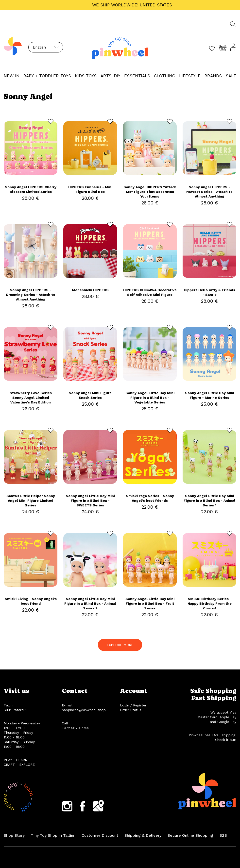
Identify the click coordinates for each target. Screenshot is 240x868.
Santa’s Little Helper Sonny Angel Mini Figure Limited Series (31, 501)
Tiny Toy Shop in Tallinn (53, 835)
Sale (231, 76)
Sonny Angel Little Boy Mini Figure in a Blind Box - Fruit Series (150, 603)
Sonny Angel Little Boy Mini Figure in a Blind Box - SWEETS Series (90, 501)
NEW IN (12, 76)
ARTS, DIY (110, 76)
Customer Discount (100, 835)
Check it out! (226, 740)
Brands (213, 76)
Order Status (131, 710)
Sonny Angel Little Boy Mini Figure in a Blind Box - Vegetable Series (150, 398)
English (39, 47)
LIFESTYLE (190, 76)
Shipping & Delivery (143, 835)
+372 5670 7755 (76, 728)
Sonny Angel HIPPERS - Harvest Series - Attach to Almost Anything (209, 192)
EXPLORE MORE (120, 645)
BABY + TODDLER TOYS (47, 76)
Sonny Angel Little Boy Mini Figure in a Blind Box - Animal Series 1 (209, 501)
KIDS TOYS (86, 76)
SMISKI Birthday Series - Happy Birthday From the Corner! (210, 603)
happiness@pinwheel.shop (84, 710)
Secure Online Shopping (190, 835)
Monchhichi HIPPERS (90, 290)
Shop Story (14, 835)
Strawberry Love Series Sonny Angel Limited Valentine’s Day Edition (31, 398)
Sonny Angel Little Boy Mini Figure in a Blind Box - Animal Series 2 (90, 603)
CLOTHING (165, 76)
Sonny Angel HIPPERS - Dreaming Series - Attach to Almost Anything (31, 295)
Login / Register (133, 705)
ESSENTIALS (137, 76)
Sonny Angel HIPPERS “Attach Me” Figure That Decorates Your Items (150, 192)
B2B (223, 835)
